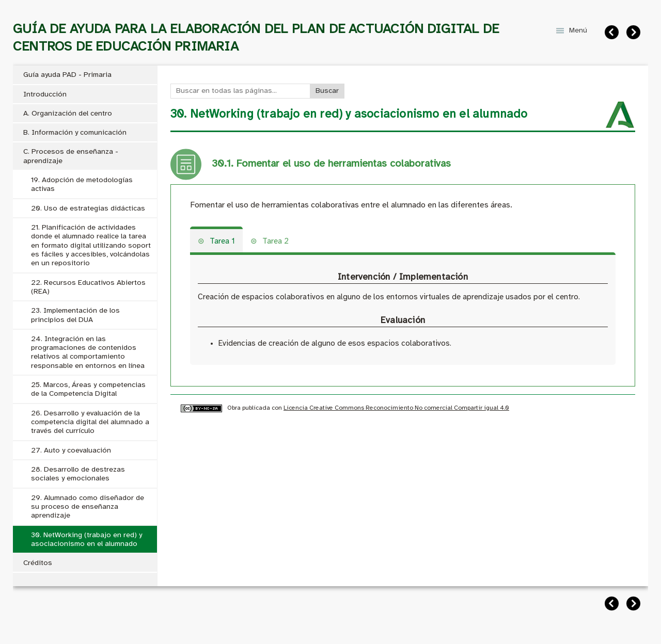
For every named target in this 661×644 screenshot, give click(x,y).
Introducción (45, 95)
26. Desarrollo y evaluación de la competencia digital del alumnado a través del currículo (90, 423)
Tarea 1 (222, 242)
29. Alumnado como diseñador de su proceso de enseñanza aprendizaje (88, 507)
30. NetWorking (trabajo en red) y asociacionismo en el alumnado (86, 540)
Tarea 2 (276, 242)
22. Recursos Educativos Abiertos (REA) (88, 287)
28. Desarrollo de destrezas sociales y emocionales (78, 474)
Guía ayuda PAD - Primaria (67, 75)
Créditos (38, 563)
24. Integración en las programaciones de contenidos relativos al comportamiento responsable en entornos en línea (88, 353)
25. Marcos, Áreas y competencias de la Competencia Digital (88, 390)
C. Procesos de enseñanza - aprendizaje (71, 156)
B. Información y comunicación (75, 133)
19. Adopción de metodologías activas (82, 185)
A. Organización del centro (68, 114)
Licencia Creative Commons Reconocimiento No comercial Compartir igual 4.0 (396, 408)
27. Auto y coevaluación (71, 451)
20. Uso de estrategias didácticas (88, 209)
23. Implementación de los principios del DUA (75, 315)
